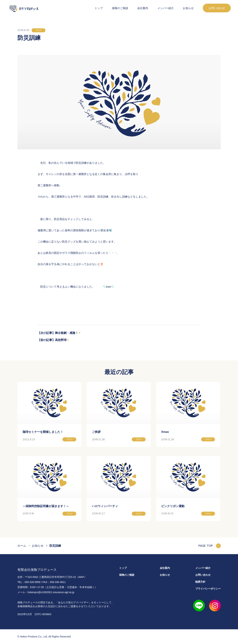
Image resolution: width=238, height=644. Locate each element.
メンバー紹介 (166, 8)
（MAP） (81, 577)
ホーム (22, 546)
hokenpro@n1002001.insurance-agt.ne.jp (51, 592)
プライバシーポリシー (208, 589)
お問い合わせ (217, 8)
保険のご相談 (120, 8)
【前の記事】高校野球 (52, 340)
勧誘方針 (200, 582)
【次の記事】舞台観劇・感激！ (58, 333)
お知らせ (188, 8)
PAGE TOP (210, 546)
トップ (99, 8)
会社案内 (143, 8)
